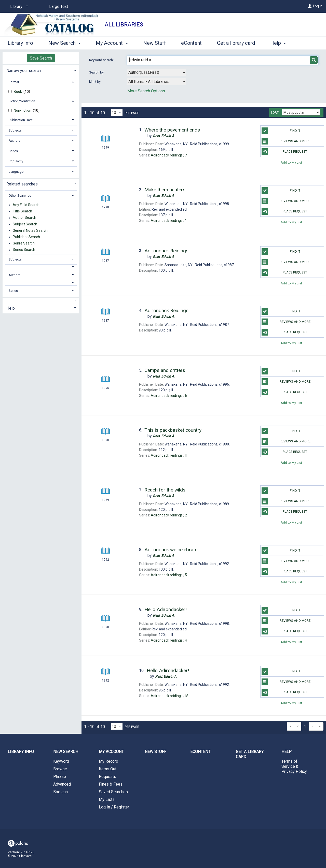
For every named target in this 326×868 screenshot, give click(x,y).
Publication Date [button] (21, 120)
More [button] (280, 43)
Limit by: (96, 82)
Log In (318, 6)
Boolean (60, 792)
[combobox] (157, 73)
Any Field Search (26, 205)
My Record (108, 761)
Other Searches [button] (20, 196)
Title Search (22, 211)
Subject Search (25, 224)
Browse (60, 769)
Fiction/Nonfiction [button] (22, 101)
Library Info (20, 42)
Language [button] (16, 172)
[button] (41, 267)
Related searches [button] (22, 184)
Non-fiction (23, 110)
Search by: (97, 72)
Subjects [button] (15, 130)
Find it (281, 131)
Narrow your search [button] (24, 71)
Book (18, 92)
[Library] (18, 7)
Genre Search (24, 243)
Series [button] (13, 151)
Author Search (24, 218)
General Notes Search (30, 230)
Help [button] (11, 308)
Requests (107, 777)
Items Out (108, 769)
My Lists (107, 799)
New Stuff (154, 42)
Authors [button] (15, 141)
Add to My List (291, 162)
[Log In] (310, 6)
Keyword (61, 761)
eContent (191, 42)
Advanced (62, 784)
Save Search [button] (41, 58)
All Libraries (124, 25)
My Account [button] (112, 42)
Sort (275, 113)
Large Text (59, 6)
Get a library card (236, 42)
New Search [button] (64, 42)
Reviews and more (286, 141)
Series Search (24, 250)
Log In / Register (114, 807)
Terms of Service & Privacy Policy (294, 766)
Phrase (60, 777)
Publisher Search (26, 237)
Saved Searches (113, 792)
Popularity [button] (16, 161)
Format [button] (14, 82)
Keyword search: (102, 60)
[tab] (41, 70)
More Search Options (146, 91)
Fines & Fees (111, 784)
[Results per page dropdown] (117, 113)
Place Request (284, 152)
